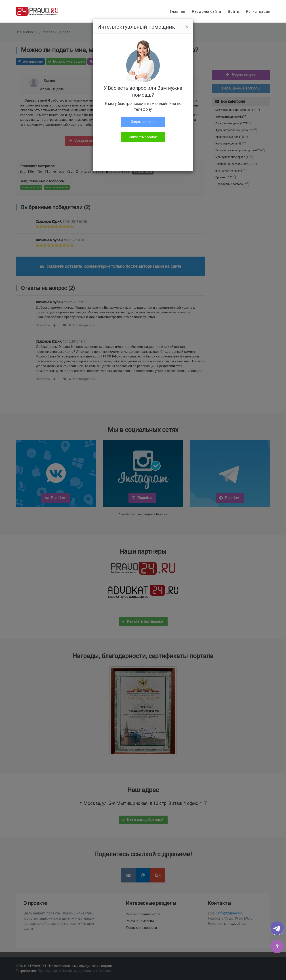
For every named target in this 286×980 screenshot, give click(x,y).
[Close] (187, 27)
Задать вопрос (143, 122)
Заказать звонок (143, 137)
